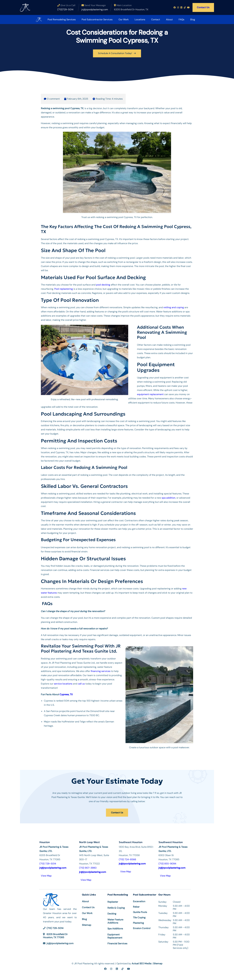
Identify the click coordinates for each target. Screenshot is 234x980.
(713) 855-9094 (167, 862)
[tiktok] (123, 967)
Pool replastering (64, 288)
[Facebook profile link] (175, 8)
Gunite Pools (140, 910)
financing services (101, 670)
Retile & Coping (116, 906)
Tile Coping (139, 916)
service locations (63, 683)
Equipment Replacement (115, 934)
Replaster (113, 900)
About (165, 19)
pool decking (103, 284)
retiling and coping (174, 306)
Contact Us (203, 7)
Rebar (136, 905)
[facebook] (105, 967)
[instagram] (111, 967)
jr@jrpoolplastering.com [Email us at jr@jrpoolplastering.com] (95, 9)
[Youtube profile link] (188, 8)
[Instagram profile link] (178, 8)
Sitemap (87, 923)
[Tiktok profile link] (185, 8)
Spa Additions (115, 927)
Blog (188, 19)
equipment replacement (150, 393)
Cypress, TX (66, 694)
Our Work (119, 19)
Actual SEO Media (141, 962)
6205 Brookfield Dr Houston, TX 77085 (55, 934)
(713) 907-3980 (88, 866)
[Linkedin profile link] (181, 8)
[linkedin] (117, 967)
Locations (136, 19)
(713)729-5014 (65, 9)
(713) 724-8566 (127, 858)
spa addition (168, 497)
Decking (112, 912)
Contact (151, 19)
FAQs (177, 19)
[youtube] (128, 967)
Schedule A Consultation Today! (117, 53)
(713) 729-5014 (48, 862)
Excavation (139, 900)
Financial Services (117, 942)
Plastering (138, 921)
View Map (46, 874)
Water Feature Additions (115, 919)
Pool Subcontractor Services (93, 19)
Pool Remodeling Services (57, 19)
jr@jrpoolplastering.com (60, 942)
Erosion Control (142, 927)
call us (81, 683)
